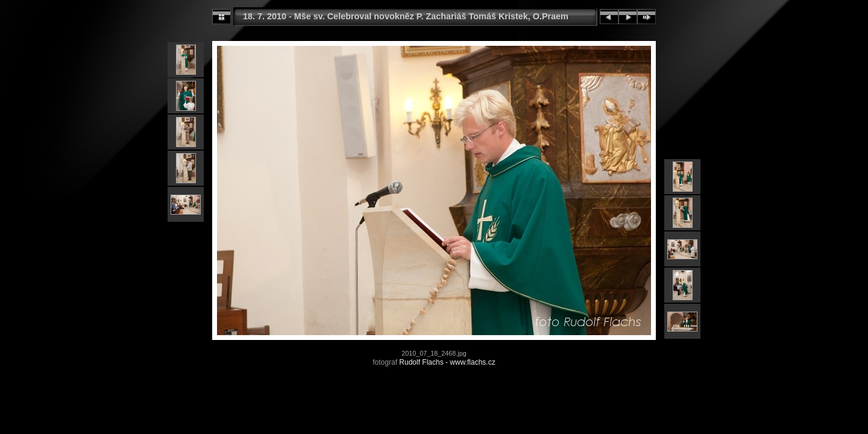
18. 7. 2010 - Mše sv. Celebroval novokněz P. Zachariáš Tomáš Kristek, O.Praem (406, 16)
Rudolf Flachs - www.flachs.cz (447, 362)
